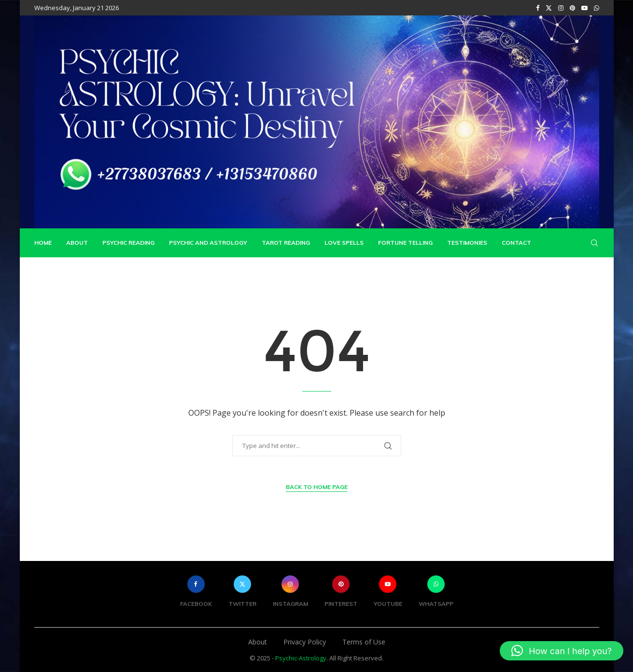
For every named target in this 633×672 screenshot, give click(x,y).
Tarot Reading (286, 243)
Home (43, 243)
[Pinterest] (572, 8)
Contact (516, 243)
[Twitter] (549, 8)
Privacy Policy (305, 642)
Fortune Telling (405, 243)
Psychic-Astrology (301, 658)
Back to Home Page (317, 486)
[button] (562, 651)
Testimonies (467, 243)
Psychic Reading (128, 243)
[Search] (594, 243)
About (77, 243)
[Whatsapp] (597, 8)
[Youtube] (584, 8)
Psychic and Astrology (208, 243)
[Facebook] (538, 8)
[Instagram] (561, 8)
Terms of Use (364, 642)
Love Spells (344, 243)
